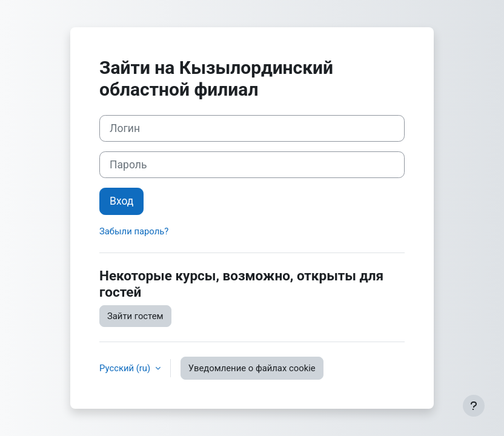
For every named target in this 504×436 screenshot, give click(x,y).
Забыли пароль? (134, 231)
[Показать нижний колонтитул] (474, 406)
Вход (121, 201)
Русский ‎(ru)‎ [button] (126, 368)
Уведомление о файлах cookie (252, 368)
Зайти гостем (135, 316)
